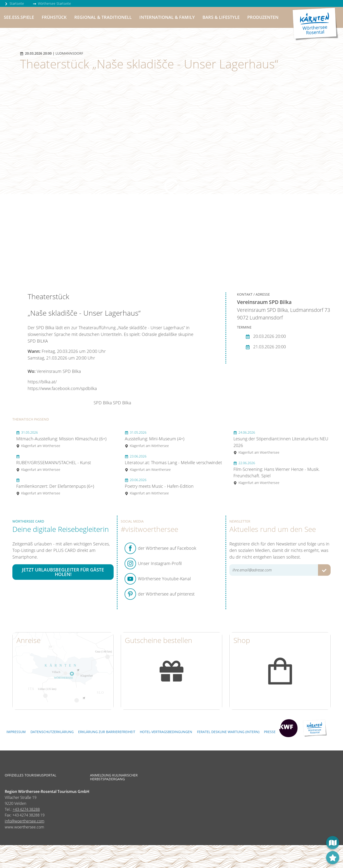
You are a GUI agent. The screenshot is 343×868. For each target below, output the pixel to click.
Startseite (14, 3)
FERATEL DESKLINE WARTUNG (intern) (228, 732)
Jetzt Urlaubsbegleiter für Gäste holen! (63, 572)
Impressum (16, 732)
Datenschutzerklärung (52, 732)
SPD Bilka (103, 403)
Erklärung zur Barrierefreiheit (107, 732)
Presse (270, 732)
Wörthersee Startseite (52, 3)
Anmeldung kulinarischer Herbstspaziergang (114, 777)
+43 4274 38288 (26, 809)
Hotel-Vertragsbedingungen (166, 732)
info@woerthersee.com (25, 821)
